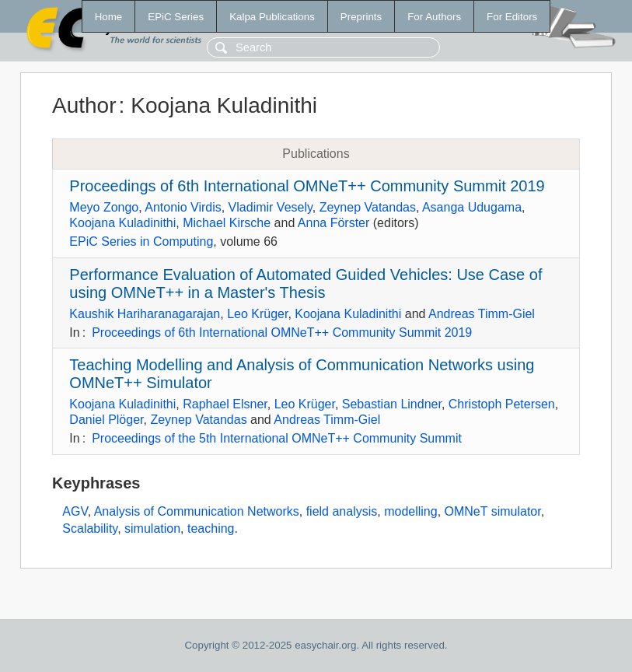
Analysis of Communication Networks (197, 511)
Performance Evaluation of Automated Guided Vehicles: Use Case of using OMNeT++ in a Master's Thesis (306, 283)
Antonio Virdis (183, 207)
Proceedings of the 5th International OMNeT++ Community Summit (277, 438)
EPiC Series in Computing (141, 241)
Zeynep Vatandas (368, 207)
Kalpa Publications (272, 17)
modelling (410, 511)
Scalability (90, 528)
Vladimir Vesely (271, 207)
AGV (75, 511)
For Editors (512, 17)
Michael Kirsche (227, 223)
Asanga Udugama (472, 207)
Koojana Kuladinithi (122, 223)
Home (109, 17)
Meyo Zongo (104, 207)
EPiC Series (176, 17)
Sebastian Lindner (392, 404)
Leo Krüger (257, 314)
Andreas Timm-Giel (482, 314)
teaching (211, 528)
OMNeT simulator (493, 511)
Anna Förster (333, 223)
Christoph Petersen (502, 404)
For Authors (434, 17)
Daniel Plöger (106, 420)
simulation (152, 528)
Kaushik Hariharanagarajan (145, 314)
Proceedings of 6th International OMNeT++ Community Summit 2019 (307, 186)
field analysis (342, 511)
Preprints (361, 17)
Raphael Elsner (225, 404)
